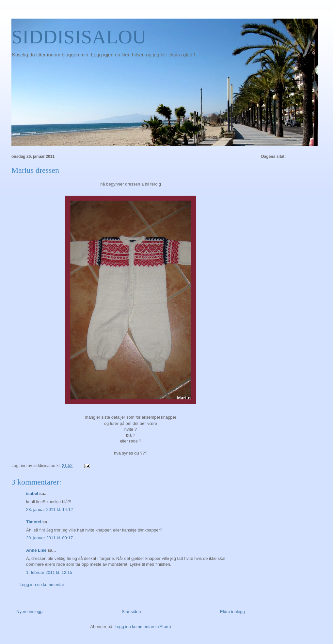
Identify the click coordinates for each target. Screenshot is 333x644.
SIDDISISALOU (79, 37)
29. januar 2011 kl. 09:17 (49, 538)
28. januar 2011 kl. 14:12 (49, 509)
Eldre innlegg (232, 612)
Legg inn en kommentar (42, 584)
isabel (32, 494)
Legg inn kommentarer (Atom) (143, 627)
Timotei (34, 522)
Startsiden (131, 612)
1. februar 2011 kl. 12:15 (49, 572)
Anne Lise (36, 550)
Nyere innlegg (29, 612)
